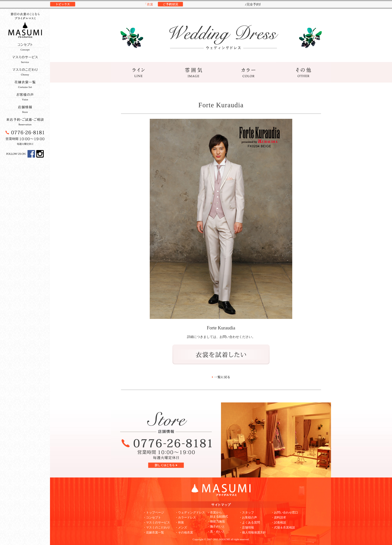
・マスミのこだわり (156, 527)
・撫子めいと (216, 526)
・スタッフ (246, 512)
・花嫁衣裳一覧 (153, 532)
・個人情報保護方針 (252, 532)
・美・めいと (216, 531)
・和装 (179, 522)
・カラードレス (185, 517)
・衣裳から (217, 514)
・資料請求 (278, 517)
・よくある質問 (249, 522)
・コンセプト (152, 517)
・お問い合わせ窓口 (284, 512)
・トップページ (153, 512)
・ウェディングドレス (190, 512)
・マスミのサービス (156, 522)
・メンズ (181, 527)
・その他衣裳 (184, 532)
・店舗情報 (246, 527)
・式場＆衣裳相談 (283, 527)
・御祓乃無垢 (216, 521)
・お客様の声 (248, 517)
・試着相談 (278, 522)
